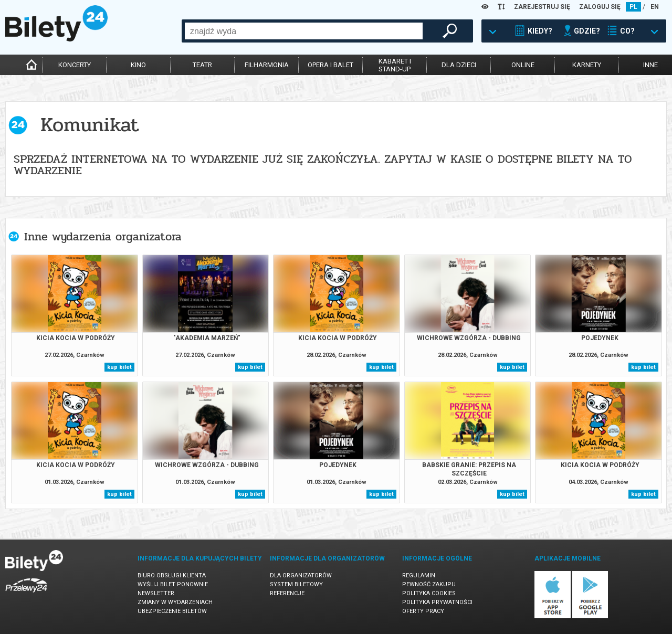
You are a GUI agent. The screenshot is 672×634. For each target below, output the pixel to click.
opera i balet (330, 65)
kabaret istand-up (395, 65)
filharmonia (267, 65)
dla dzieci (459, 65)
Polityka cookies (429, 593)
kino (138, 65)
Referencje (287, 593)
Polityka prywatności (437, 602)
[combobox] (304, 31)
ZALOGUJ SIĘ (600, 7)
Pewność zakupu (429, 584)
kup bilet (119, 367)
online (523, 65)
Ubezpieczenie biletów (172, 611)
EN (655, 7)
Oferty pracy (423, 611)
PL (633, 7)
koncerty (75, 65)
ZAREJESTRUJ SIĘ (542, 7)
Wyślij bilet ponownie (173, 584)
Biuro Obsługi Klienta (172, 575)
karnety (587, 65)
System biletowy (296, 584)
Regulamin (419, 575)
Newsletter (156, 593)
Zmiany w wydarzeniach (175, 602)
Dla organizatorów (301, 575)
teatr (202, 65)
